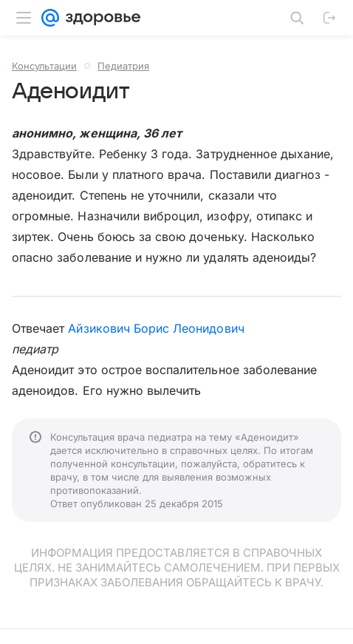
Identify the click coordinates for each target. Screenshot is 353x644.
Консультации (44, 66)
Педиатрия (123, 66)
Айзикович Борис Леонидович (156, 328)
